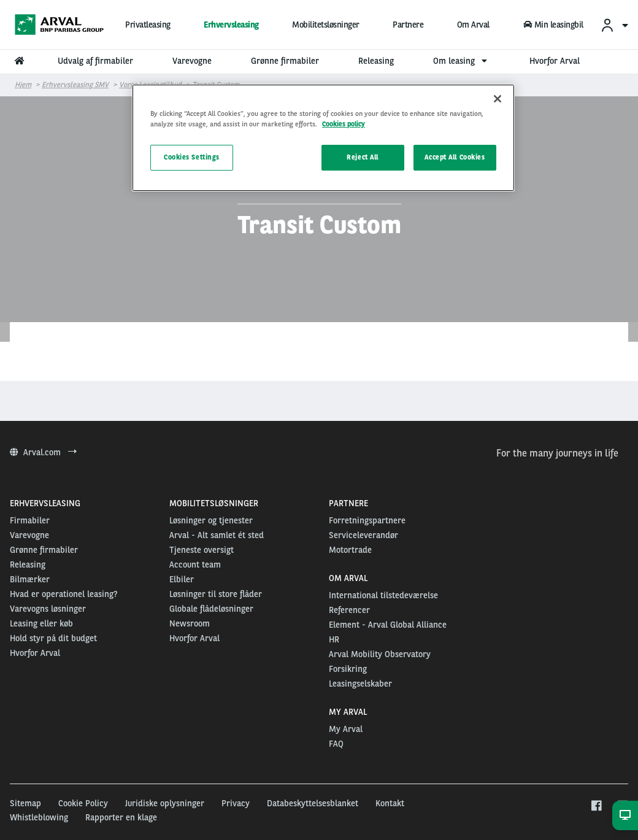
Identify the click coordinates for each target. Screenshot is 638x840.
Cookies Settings (192, 157)
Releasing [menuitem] (376, 61)
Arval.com (43, 452)
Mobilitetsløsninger (326, 25)
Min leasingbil (553, 25)
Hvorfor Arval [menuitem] (555, 61)
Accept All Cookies (455, 157)
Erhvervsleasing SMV (75, 85)
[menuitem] (614, 25)
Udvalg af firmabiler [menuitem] (95, 61)
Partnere (408, 25)
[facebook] (596, 806)
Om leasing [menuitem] (462, 61)
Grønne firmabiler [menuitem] (285, 61)
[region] (323, 138)
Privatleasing (148, 25)
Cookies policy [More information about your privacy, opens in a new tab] (344, 124)
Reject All (363, 157)
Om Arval (473, 25)
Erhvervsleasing (231, 25)
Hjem (23, 85)
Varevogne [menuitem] (192, 61)
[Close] (498, 99)
